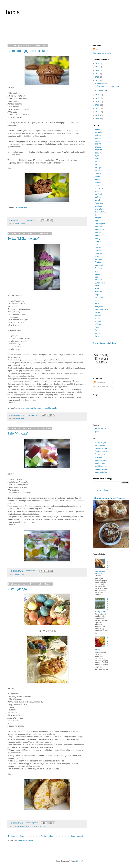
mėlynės (17, 419)
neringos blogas (101, 469)
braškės (98, 159)
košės (97, 215)
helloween (99, 188)
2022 (98, 70)
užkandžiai (29, 826)
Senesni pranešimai (78, 836)
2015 (98, 98)
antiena (98, 135)
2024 (98, 63)
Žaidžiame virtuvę (102, 451)
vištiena (43, 826)
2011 (98, 112)
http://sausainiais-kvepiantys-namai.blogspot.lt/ (39, 408)
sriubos (98, 277)
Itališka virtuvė (100, 429)
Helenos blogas (101, 448)
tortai (22, 419)
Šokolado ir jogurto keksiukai (28, 51)
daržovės (98, 171)
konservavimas (101, 212)
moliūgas (98, 239)
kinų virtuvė (99, 209)
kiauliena (98, 206)
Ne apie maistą (101, 445)
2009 (98, 119)
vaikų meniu (99, 307)
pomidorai (99, 250)
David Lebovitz (21, 208)
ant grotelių (99, 132)
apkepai (98, 138)
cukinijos (98, 168)
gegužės (101, 83)
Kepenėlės (99, 203)
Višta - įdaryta (17, 589)
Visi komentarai (101, 387)
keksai (23, 224)
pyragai (98, 247)
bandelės (98, 150)
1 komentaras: (30, 220)
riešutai (98, 256)
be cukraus (99, 153)
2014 (98, 102)
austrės (98, 141)
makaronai (99, 227)
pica (96, 245)
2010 (98, 115)
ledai (97, 221)
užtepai (98, 301)
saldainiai (98, 259)
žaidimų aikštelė (101, 472)
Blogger (79, 861)
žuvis (97, 336)
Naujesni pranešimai (16, 836)
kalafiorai (98, 194)
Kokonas (98, 457)
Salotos (98, 262)
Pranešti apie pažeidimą (104, 343)
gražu (97, 432)
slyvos (97, 274)
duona (97, 177)
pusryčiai (98, 253)
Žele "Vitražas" (18, 433)
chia (96, 165)
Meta (98, 49)
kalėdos (22, 826)
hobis (13, 12)
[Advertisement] (69, 32)
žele (22, 574)
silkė (97, 271)
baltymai (98, 144)
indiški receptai (101, 466)
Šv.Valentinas (100, 283)
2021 (98, 74)
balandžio (101, 91)
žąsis (97, 327)
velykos (37, 826)
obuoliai (98, 241)
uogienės (98, 295)
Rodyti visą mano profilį (102, 53)
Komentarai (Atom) (25, 840)
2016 (98, 95)
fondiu (97, 179)
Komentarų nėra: (32, 415)
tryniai (97, 289)
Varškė (97, 312)
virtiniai (98, 318)
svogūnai (98, 280)
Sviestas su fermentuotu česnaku (109, 498)
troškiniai (98, 292)
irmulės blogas (100, 463)
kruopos (98, 218)
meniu (97, 236)
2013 (98, 105)
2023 (98, 67)
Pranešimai (100, 382)
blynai (97, 156)
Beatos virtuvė (100, 454)
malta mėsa (99, 230)
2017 (98, 80)
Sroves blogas (100, 442)
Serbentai (99, 268)
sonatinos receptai (102, 460)
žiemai (97, 333)
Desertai (17, 224)
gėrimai (98, 182)
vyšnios (98, 321)
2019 (98, 77)
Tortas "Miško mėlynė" (23, 238)
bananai (98, 147)
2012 (98, 108)
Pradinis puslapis (47, 836)
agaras (98, 129)
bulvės (97, 162)
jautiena (98, 191)
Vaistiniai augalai (101, 309)
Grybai (16, 826)
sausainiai (99, 265)
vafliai (97, 303)
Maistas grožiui (101, 224)
